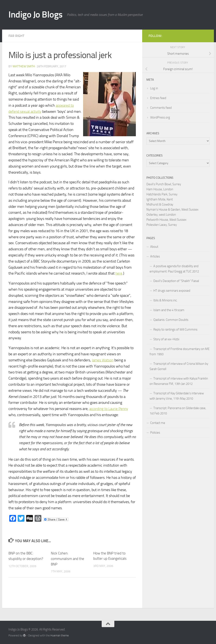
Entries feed (158, 98)
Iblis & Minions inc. (165, 300)
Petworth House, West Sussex (166, 220)
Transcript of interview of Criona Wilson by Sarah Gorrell (179, 366)
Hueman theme (60, 635)
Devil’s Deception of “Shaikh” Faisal (176, 281)
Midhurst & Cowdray (160, 204)
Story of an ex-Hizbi (166, 339)
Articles (155, 256)
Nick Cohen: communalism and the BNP (67, 559)
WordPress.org (160, 117)
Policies (155, 433)
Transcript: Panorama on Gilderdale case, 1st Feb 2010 (178, 411)
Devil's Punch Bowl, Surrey (164, 184)
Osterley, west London (161, 215)
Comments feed (161, 108)
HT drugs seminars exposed (172, 291)
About (154, 247)
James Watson (103, 360)
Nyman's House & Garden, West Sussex (172, 210)
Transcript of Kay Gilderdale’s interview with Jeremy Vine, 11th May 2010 (177, 396)
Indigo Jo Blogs (36, 15)
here (119, 273)
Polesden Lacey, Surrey (162, 225)
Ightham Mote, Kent (160, 199)
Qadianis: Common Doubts (171, 320)
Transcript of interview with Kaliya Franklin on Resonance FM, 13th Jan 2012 (179, 381)
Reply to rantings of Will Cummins (175, 329)
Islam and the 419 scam (169, 310)
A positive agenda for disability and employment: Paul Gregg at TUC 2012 (174, 269)
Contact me (158, 423)
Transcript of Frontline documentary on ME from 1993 (180, 352)
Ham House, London (160, 189)
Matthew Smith (24, 66)
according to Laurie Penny (110, 409)
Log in (154, 88)
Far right (16, 36)
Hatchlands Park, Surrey (162, 194)
